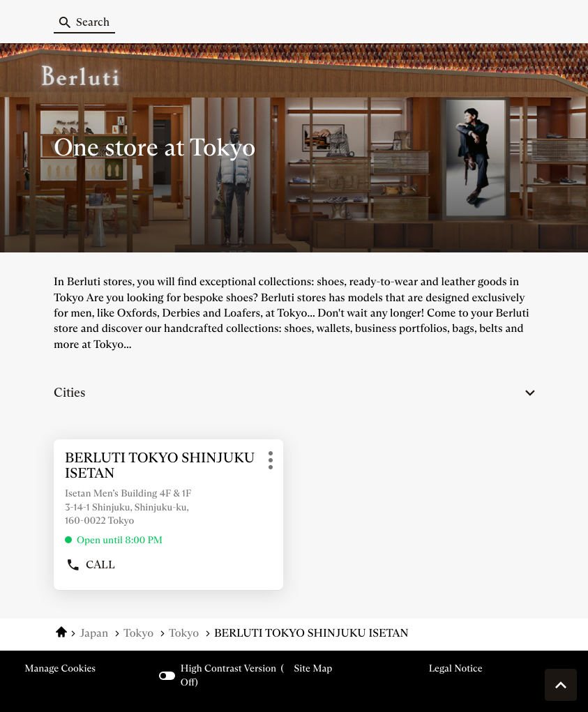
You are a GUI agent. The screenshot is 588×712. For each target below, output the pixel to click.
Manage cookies (60, 668)
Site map (314, 668)
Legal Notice (456, 668)
